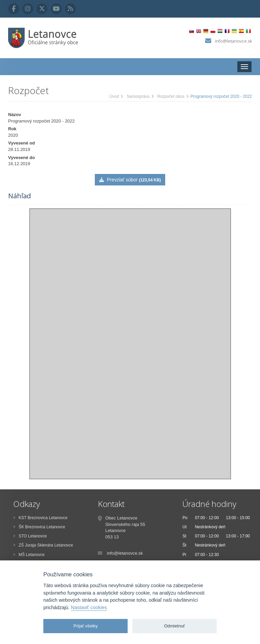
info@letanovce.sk (233, 41)
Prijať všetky (86, 626)
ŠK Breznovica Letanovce (39, 527)
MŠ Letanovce (29, 555)
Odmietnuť (174, 626)
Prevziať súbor (130, 180)
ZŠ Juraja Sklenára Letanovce (43, 545)
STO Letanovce (30, 536)
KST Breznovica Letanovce (40, 518)
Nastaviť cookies (89, 607)
